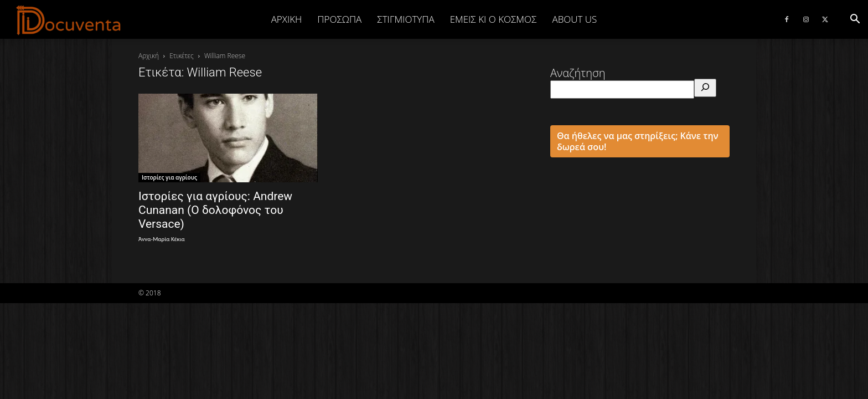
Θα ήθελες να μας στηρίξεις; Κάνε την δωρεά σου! (638, 141)
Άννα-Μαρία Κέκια (162, 239)
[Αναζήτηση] (705, 88)
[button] (855, 19)
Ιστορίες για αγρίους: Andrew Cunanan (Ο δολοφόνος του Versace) (215, 210)
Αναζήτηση (578, 73)
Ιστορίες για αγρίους (169, 177)
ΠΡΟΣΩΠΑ (339, 19)
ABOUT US (574, 19)
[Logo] (69, 20)
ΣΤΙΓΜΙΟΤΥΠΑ (405, 19)
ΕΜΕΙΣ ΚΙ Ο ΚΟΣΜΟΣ (494, 19)
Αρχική (287, 19)
